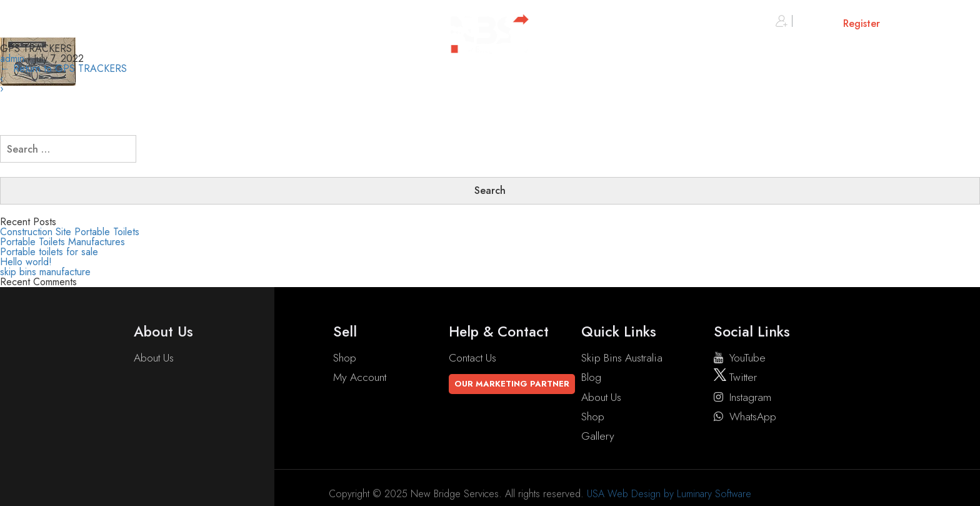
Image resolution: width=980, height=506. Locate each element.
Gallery (598, 436)
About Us (154, 358)
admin (12, 58)
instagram (742, 397)
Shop (345, 358)
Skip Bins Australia (622, 358)
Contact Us (472, 358)
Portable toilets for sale (49, 252)
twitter (735, 377)
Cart (927, 23)
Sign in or (828, 23)
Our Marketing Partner (512, 384)
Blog (591, 377)
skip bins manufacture (45, 272)
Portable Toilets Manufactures (62, 242)
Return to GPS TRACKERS (63, 68)
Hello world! (26, 262)
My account (360, 377)
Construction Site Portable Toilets (70, 232)
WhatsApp (745, 417)
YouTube (740, 358)
